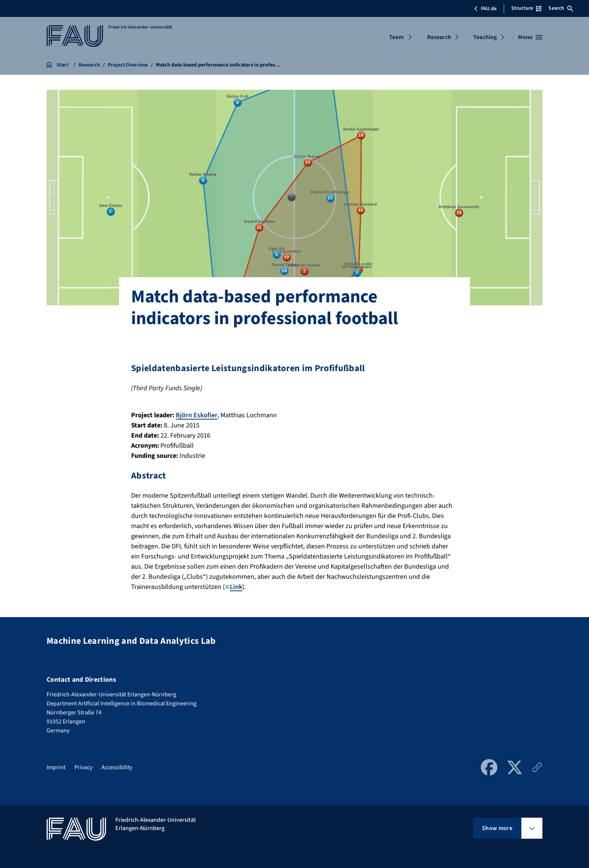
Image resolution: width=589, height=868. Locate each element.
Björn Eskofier (197, 415)
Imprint (56, 767)
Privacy (83, 767)
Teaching (485, 37)
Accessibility (117, 767)
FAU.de (485, 9)
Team (396, 37)
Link (233, 587)
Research (439, 37)
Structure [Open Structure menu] (526, 8)
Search (561, 8)
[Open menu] (530, 37)
